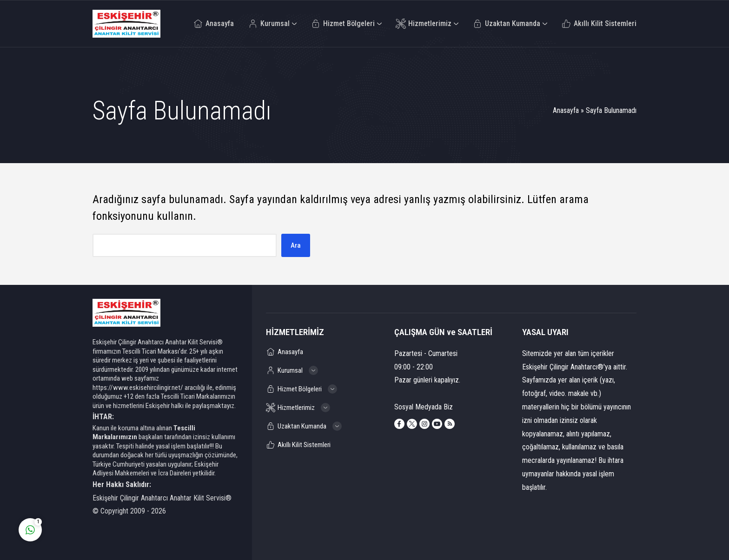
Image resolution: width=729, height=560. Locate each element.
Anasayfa (566, 110)
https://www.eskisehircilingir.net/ (138, 388)
